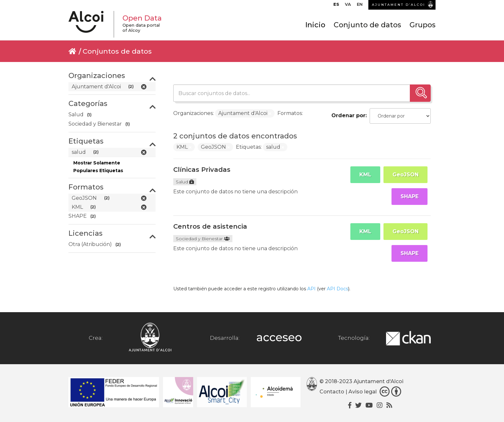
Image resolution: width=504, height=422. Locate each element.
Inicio (315, 25)
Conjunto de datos (367, 25)
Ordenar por (348, 115)
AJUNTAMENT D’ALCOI (399, 5)
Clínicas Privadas (202, 170)
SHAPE (410, 196)
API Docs (337, 289)
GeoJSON (405, 175)
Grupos (423, 25)
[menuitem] (336, 6)
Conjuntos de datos (117, 51)
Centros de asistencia (210, 226)
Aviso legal (363, 392)
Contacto (332, 392)
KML (365, 175)
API (311, 289)
